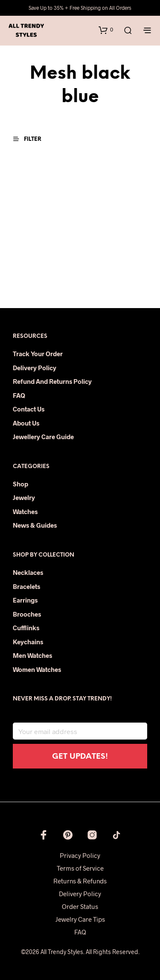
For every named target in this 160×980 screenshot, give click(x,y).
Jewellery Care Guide (43, 437)
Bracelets (26, 586)
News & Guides (35, 525)
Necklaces (28, 572)
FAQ (19, 395)
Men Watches (32, 655)
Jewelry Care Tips (80, 919)
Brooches (27, 614)
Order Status (80, 906)
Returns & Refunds (80, 881)
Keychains (28, 642)
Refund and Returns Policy (52, 381)
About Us (26, 423)
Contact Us (29, 409)
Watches (25, 511)
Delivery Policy (35, 368)
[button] (106, 30)
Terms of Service (80, 868)
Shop (20, 484)
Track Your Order (38, 354)
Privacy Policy (80, 855)
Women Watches (37, 669)
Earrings (25, 600)
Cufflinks (26, 628)
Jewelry (24, 497)
